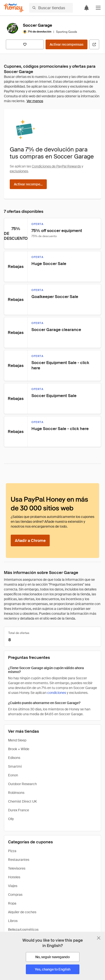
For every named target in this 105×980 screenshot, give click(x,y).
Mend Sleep (17, 740)
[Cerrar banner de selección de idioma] (99, 938)
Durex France (19, 810)
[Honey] (14, 8)
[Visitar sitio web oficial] (94, 44)
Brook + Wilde (19, 749)
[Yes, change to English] (53, 969)
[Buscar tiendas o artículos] (51, 8)
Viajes (13, 886)
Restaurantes (19, 860)
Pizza (12, 851)
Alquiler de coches (22, 912)
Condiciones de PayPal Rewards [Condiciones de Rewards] (56, 166)
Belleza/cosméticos (23, 930)
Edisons (14, 758)
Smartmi (15, 766)
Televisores (17, 868)
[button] (98, 8)
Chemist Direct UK (22, 801)
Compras (15, 895)
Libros (13, 921)
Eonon (13, 775)
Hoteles (14, 877)
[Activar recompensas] (67, 44)
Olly (11, 819)
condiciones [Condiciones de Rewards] (57, 693)
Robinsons (16, 793)
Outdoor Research (22, 784)
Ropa (12, 903)
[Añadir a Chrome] (30, 540)
